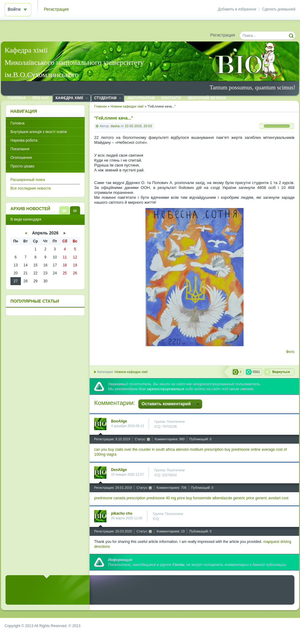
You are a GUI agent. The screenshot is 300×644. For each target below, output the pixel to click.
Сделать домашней (279, 9)
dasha (115, 126)
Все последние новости (31, 188)
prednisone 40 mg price (166, 498)
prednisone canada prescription (120, 498)
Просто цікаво (22, 166)
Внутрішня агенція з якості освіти (39, 132)
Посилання (20, 149)
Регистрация (56, 9)
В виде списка (64, 210)
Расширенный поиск (28, 180)
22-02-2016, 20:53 (138, 126)
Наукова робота (24, 140)
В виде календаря (75, 210)
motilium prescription (207, 450)
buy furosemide (199, 498)
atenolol (182, 450)
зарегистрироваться (165, 389)
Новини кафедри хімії (131, 372)
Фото (290, 352)
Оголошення (21, 158)
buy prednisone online (242, 450)
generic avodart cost (272, 498)
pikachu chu (122, 513)
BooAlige (119, 421)
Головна (17, 123)
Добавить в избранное (237, 9)
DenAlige (119, 470)
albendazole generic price (233, 498)
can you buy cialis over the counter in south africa (135, 450)
